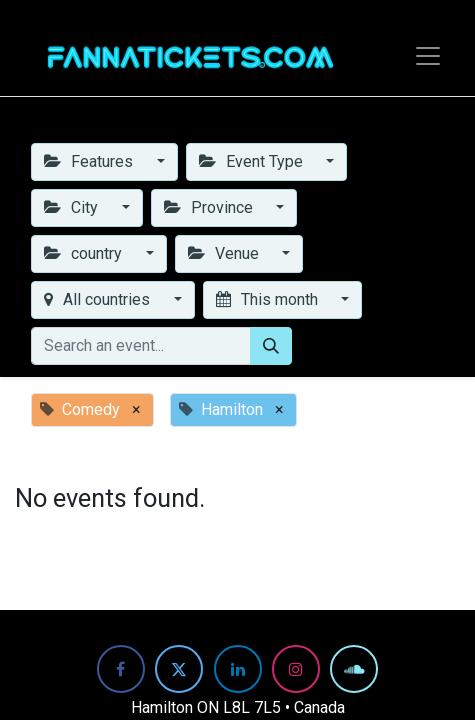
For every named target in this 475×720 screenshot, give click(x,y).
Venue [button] (225, 253)
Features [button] (90, 161)
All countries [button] (99, 299)
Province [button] (210, 207)
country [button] (85, 253)
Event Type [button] (253, 161)
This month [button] (269, 299)
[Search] (271, 346)
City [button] (73, 207)
